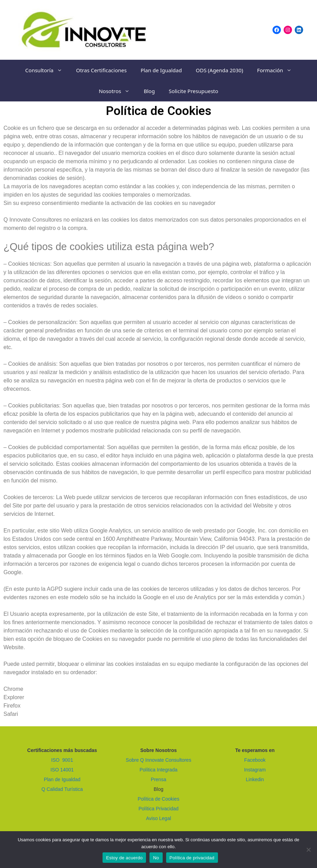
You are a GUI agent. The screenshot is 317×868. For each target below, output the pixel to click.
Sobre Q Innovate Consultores (158, 760)
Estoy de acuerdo (124, 858)
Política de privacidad (192, 858)
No (156, 858)
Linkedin (255, 779)
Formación (278, 70)
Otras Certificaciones (101, 70)
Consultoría (47, 70)
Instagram (255, 770)
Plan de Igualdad (161, 70)
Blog (149, 91)
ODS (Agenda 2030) (219, 70)
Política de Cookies (158, 799)
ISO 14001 (62, 770)
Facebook (255, 760)
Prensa (158, 779)
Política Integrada (159, 770)
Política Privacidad (158, 809)
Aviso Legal (158, 818)
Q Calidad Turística (62, 789)
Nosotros (118, 91)
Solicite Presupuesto (193, 91)
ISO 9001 (62, 760)
